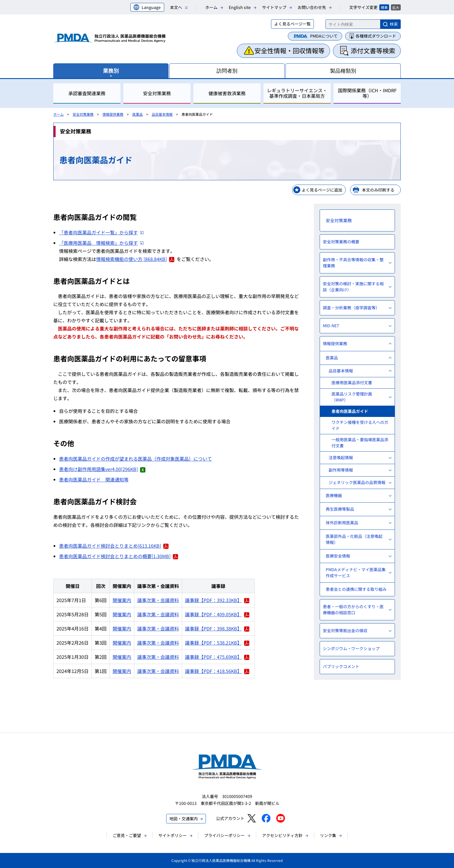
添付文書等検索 (373, 50)
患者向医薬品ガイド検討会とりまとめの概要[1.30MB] (119, 556)
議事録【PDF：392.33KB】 (217, 600)
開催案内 (122, 600)
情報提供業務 (113, 114)
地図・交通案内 (184, 819)
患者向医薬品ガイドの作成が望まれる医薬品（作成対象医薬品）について (136, 459)
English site (240, 7)
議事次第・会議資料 (158, 600)
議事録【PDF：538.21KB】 (217, 643)
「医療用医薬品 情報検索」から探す (101, 243)
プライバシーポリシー (224, 835)
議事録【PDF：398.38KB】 (217, 628)
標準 (384, 7)
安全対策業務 (83, 114)
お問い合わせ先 (312, 7)
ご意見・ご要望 (127, 835)
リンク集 (328, 835)
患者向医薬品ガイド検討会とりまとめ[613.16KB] (114, 546)
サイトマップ (274, 7)
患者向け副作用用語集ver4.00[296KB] (102, 469)
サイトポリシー (173, 835)
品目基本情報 (162, 114)
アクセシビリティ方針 (282, 835)
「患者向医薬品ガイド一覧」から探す (101, 232)
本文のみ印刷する (378, 190)
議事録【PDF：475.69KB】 (217, 657)
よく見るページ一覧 (292, 24)
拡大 (396, 7)
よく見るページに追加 (322, 190)
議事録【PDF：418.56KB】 (217, 671)
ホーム (211, 7)
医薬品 (138, 114)
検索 (394, 24)
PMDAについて (324, 36)
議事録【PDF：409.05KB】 (217, 614)
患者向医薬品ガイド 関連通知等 (94, 479)
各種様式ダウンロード (376, 36)
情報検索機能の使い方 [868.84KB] (135, 259)
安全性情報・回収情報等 (290, 50)
